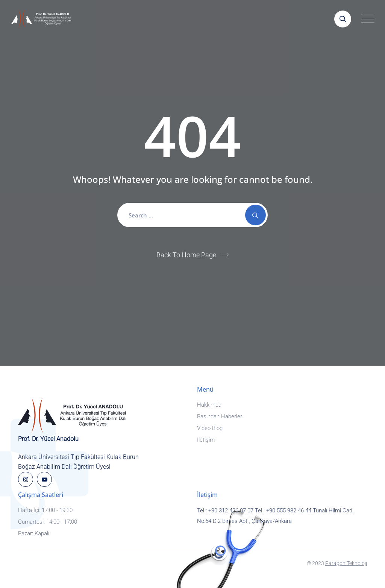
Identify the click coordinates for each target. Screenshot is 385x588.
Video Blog (210, 428)
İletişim (206, 440)
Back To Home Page (186, 255)
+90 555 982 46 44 (289, 511)
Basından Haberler (220, 416)
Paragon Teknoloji (346, 563)
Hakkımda (209, 405)
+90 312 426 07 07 (231, 511)
